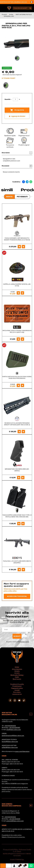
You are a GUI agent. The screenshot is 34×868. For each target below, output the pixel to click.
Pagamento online (17, 688)
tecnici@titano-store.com (10, 742)
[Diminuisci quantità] (11, 99)
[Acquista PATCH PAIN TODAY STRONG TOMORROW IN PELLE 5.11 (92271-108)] (18, 339)
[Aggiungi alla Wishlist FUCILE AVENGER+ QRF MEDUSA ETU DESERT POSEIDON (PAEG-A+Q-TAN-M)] (23, 247)
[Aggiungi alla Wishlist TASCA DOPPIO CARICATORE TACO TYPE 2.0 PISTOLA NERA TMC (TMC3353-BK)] (23, 524)
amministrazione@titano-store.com (13, 736)
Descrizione (17, 153)
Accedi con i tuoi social (17, 596)
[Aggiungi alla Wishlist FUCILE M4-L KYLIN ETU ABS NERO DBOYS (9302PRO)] (23, 570)
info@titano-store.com (14, 730)
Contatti (17, 690)
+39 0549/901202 (10, 726)
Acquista (17, 110)
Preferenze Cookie (25, 850)
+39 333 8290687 (15, 728)
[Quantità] (15, 99)
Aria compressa (17, 669)
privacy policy (25, 642)
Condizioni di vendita (17, 684)
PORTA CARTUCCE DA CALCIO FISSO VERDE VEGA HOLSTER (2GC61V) (17, 377)
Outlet (17, 677)
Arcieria (17, 673)
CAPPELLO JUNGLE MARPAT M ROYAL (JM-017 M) (17, 285)
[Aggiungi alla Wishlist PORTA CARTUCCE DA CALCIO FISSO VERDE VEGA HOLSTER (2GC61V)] (22, 385)
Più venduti (22, 197)
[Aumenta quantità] (19, 99)
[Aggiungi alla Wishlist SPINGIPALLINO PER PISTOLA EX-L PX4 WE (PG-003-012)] (17, 116)
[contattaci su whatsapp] (31, 866)
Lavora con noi (17, 694)
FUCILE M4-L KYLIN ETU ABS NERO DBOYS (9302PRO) (17, 562)
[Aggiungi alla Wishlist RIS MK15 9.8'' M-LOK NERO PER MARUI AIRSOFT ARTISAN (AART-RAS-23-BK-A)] (23, 432)
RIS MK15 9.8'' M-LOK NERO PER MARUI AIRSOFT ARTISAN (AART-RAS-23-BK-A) (17, 424)
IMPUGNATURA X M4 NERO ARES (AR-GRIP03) (17, 470)
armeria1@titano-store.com (15, 821)
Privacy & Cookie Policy (10, 850)
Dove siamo (17, 692)
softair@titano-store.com (22, 2)
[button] (32, 2)
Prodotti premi (17, 686)
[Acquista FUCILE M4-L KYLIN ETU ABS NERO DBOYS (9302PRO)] (19, 570)
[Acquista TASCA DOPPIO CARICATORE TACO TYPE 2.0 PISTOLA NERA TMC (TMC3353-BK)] (19, 524)
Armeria (17, 671)
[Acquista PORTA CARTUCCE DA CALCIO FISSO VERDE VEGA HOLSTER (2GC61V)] (18, 385)
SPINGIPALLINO (9, 16)
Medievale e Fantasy (17, 675)
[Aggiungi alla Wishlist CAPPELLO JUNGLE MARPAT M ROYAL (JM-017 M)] (22, 293)
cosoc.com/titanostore (22, 751)
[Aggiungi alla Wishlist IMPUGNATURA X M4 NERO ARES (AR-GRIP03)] (23, 478)
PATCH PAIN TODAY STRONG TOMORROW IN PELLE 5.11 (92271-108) (17, 331)
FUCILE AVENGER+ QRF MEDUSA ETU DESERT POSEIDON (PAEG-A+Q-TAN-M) (17, 239)
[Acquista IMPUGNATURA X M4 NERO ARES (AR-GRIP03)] (19, 478)
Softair (11, 15)
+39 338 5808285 (15, 819)
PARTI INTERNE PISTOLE (24, 15)
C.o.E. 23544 (17, 852)
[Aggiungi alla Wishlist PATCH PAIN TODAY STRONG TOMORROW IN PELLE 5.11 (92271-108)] (22, 339)
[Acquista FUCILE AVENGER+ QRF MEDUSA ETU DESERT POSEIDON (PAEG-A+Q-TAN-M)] (19, 247)
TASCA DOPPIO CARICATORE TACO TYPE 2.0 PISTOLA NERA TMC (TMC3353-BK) (17, 516)
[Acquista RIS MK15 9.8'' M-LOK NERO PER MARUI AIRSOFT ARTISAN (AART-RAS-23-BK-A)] (19, 432)
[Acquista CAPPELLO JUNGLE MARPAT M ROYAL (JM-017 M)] (18, 293)
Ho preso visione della (18, 642)
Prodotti (4, 15)
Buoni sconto (17, 679)
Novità (9, 197)
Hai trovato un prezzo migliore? (12, 75)
